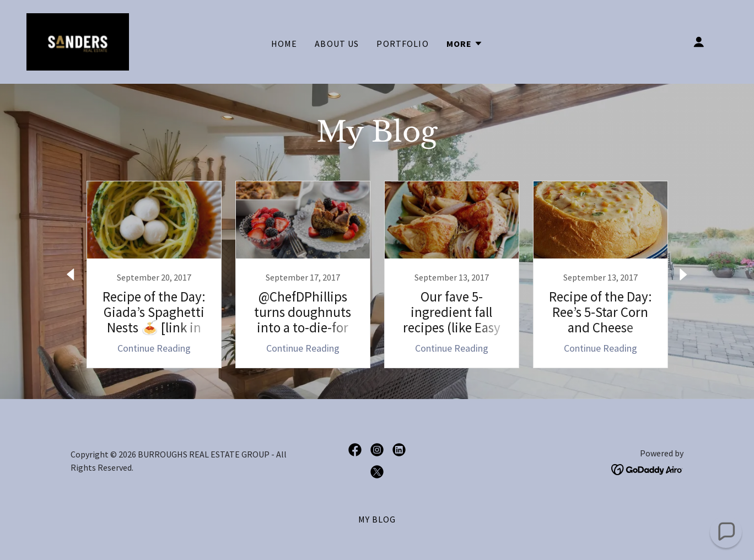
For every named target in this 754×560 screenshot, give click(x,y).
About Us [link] (337, 44)
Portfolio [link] (402, 44)
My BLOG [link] (377, 519)
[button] (465, 44)
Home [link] (284, 44)
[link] (78, 41)
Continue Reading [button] (154, 348)
